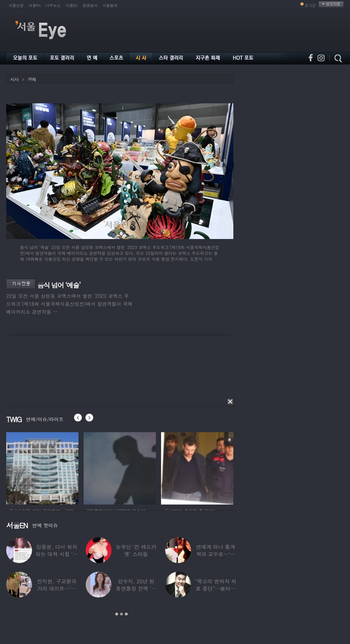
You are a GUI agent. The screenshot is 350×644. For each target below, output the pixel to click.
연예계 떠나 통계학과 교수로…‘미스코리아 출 (215, 554)
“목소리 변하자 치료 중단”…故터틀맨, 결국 (215, 588)
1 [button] (117, 614)
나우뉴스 (53, 5)
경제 (32, 79)
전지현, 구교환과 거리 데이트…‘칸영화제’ (57, 588)
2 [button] (121, 614)
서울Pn (35, 5)
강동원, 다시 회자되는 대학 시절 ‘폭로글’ (57, 554)
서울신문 (16, 5)
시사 (14, 79)
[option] (57, 467)
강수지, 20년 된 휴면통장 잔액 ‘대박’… (136, 588)
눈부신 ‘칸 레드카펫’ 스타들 (136, 550)
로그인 (310, 5)
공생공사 (90, 5)
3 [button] (126, 614)
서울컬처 (110, 5)
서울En (71, 5)
